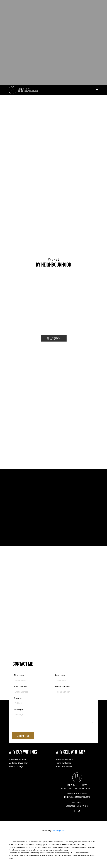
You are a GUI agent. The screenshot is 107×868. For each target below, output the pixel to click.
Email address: (21, 687)
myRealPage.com (58, 831)
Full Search (54, 338)
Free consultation (64, 766)
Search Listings (16, 766)
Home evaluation (64, 763)
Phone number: (62, 687)
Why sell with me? (64, 760)
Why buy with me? (17, 760)
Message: (19, 709)
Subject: (18, 698)
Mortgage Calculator (18, 763)
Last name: (60, 675)
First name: (20, 675)
